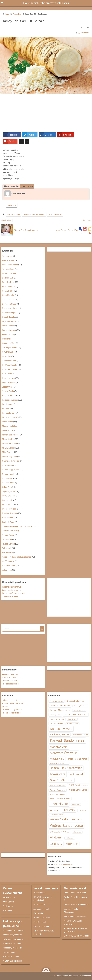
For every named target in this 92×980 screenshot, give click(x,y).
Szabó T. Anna (8, 522)
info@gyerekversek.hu (64, 865)
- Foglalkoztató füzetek (12, 713)
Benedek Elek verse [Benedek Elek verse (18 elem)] (76, 701)
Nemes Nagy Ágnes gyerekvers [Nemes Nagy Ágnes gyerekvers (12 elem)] (59, 763)
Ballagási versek (9, 274)
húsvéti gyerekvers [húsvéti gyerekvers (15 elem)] (57, 719)
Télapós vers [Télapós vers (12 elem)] (76, 804)
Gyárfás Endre (8, 352)
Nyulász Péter (8, 483)
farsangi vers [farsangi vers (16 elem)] (55, 715)
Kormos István (8, 413)
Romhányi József (10, 513)
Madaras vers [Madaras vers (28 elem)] (59, 747)
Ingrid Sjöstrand (9, 382)
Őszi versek (7, 500)
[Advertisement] (46, 115)
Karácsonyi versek (10, 400)
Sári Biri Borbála (14, 214)
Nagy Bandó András (11, 461)
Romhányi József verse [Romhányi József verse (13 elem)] (58, 790)
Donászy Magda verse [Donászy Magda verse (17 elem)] (60, 710)
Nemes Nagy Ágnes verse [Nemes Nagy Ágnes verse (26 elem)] (66, 768)
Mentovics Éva (8, 439)
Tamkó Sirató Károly (11, 531)
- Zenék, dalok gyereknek (13, 703)
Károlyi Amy (7, 404)
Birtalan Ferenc (9, 287)
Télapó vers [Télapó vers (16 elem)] (55, 810)
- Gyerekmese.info (10, 674)
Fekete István (8, 335)
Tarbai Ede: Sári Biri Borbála (34, 214)
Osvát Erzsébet (9, 496)
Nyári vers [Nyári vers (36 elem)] (58, 774)
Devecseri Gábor (9, 304)
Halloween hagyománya (13, 939)
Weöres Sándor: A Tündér (75, 893)
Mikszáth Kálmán (9, 444)
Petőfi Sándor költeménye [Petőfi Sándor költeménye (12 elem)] (57, 785)
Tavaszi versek (8, 544)
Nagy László (7, 465)
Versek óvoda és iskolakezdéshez (17, 557)
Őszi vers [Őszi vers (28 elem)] (56, 844)
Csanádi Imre (8, 291)
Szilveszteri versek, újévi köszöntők (17, 526)
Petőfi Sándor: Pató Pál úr (75, 917)
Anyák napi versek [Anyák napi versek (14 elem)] (56, 701)
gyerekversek (84, 33)
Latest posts (27, 186)
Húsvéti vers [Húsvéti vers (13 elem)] (72, 719)
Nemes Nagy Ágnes (11, 470)
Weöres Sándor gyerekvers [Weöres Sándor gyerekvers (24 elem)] (66, 819)
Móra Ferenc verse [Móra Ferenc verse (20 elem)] (78, 759)
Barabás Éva (8, 278)
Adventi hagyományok (12, 935)
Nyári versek (7, 478)
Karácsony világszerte (12, 948)
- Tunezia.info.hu (9, 678)
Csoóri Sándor (8, 295)
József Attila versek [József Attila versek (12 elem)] (72, 724)
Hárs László (7, 374)
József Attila (7, 387)
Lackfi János (7, 422)
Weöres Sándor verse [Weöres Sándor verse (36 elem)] (66, 826)
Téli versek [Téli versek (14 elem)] (83, 810)
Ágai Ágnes (7, 256)
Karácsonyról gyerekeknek (13, 593)
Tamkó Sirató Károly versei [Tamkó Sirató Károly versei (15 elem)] (60, 798)
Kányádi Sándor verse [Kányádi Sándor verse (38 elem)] (67, 741)
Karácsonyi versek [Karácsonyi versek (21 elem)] (60, 734)
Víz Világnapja (8, 561)
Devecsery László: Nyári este (76, 936)
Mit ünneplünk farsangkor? (14, 930)
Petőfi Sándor (8, 505)
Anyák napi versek (10, 265)
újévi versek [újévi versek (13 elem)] (70, 838)
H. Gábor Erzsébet (10, 365)
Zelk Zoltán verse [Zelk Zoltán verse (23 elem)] (60, 832)
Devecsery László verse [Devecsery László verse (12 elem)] (81, 706)
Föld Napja (7, 339)
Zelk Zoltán (7, 570)
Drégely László (9, 317)
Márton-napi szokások (12, 961)
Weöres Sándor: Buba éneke (76, 905)
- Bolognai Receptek (11, 684)
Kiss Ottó (6, 409)
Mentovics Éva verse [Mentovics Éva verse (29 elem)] (64, 753)
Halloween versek (10, 369)
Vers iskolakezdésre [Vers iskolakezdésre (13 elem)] (56, 815)
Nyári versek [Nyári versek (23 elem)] (77, 774)
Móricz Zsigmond (9, 457)
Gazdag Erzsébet (10, 348)
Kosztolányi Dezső (10, 417)
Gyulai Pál (7, 356)
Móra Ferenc (8, 452)
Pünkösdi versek (9, 509)
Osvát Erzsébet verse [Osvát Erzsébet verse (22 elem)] (62, 780)
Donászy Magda (9, 313)
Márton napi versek (10, 435)
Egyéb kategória (9, 321)
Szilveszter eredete (10, 596)
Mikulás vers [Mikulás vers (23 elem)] (57, 759)
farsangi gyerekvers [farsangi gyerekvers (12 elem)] (79, 710)
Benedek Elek (8, 282)
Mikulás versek (9, 448)
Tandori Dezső (8, 535)
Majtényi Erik (8, 431)
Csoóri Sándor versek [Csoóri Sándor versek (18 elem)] (60, 706)
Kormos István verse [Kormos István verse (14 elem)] (80, 735)
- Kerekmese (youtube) (12, 710)
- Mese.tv (6, 706)
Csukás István (8, 300)
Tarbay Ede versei (55, 214)
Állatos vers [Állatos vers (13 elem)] (77, 832)
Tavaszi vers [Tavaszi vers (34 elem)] (59, 804)
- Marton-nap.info (9, 681)
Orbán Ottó (7, 487)
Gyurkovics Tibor (9, 361)
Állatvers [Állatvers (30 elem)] (56, 837)
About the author (12, 186)
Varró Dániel (7, 553)
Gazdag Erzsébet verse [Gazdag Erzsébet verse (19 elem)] (76, 715)
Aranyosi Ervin (8, 269)
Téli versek (7, 548)
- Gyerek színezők (10, 700)
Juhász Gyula (8, 391)
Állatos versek (8, 260)
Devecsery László (10, 308)
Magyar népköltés (10, 426)
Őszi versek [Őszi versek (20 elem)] (72, 844)
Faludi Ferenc (8, 326)
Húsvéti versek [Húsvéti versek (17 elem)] (56, 723)
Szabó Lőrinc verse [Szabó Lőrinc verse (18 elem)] (78, 790)
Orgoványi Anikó (9, 491)
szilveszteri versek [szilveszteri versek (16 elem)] (57, 794)
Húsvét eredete (10, 952)
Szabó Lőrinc (8, 518)
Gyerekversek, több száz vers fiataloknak (46, 3)
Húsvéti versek (8, 378)
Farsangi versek (9, 330)
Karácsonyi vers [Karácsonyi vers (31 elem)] (61, 729)
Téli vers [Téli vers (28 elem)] (69, 810)
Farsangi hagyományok (12, 587)
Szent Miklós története (12, 590)
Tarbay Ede (12, 205)
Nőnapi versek (8, 474)
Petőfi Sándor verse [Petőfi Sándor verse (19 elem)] (78, 785)
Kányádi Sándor (9, 396)
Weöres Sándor (9, 566)
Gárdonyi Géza (9, 343)
